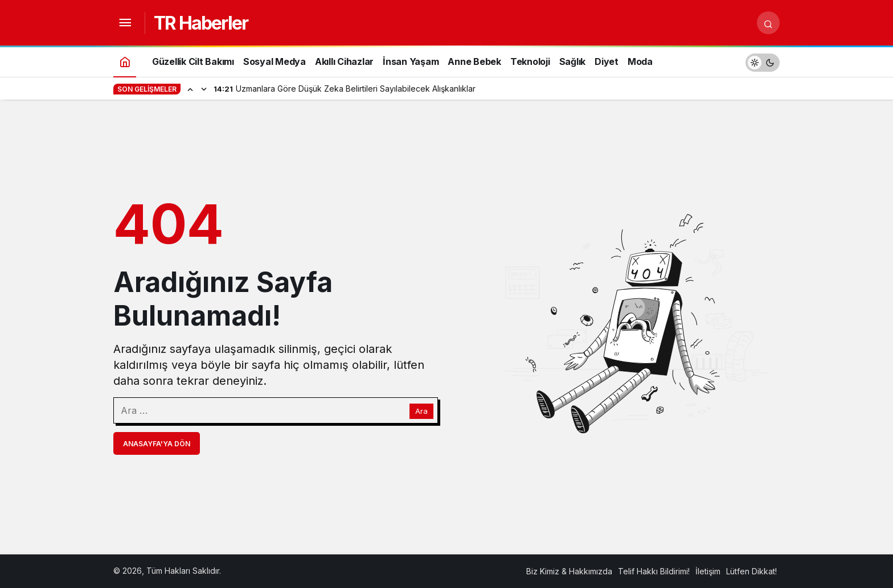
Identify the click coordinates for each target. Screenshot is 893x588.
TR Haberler (201, 23)
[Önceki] (190, 89)
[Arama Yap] (768, 23)
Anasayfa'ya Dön (157, 444)
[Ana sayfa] (125, 61)
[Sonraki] (204, 89)
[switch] (763, 61)
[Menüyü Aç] (125, 23)
